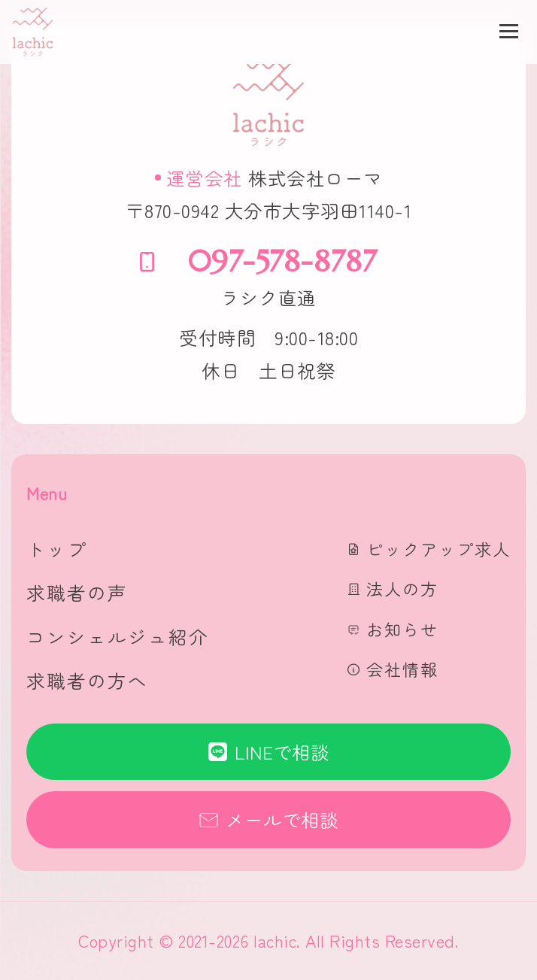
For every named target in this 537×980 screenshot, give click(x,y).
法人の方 (402, 588)
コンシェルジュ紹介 (118, 637)
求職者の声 (77, 592)
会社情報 (402, 669)
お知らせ (402, 629)
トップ (57, 549)
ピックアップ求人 (438, 548)
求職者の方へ (87, 680)
